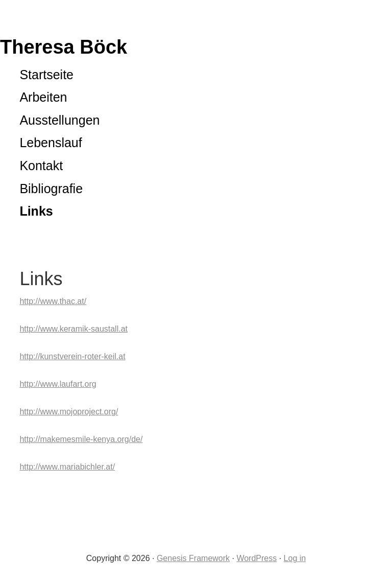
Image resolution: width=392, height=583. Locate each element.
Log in (295, 558)
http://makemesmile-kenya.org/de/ (81, 439)
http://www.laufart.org (58, 384)
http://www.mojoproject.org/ (69, 412)
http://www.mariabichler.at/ (67, 467)
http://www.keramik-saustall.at (73, 329)
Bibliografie (51, 189)
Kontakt (41, 166)
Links (36, 211)
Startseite (46, 75)
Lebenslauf (51, 143)
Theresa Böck (64, 47)
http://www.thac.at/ (53, 301)
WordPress (256, 558)
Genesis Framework (193, 558)
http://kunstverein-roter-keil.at (72, 356)
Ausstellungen (59, 120)
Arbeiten (43, 97)
